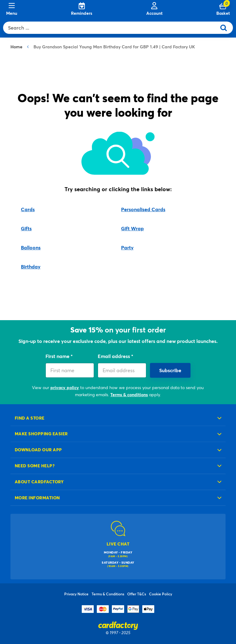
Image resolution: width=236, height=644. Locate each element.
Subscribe (170, 370)
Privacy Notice (76, 594)
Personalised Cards (143, 209)
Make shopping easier (41, 434)
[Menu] (12, 9)
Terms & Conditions (108, 594)
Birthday (31, 266)
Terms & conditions (129, 394)
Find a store (30, 418)
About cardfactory (39, 482)
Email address (114, 356)
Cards (28, 209)
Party (127, 247)
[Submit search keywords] (226, 28)
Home (16, 47)
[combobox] (111, 28)
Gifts (26, 228)
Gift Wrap (132, 228)
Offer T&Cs (137, 594)
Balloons (31, 247)
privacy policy (65, 387)
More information (37, 498)
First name (58, 356)
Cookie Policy (161, 594)
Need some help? (35, 466)
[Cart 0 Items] (223, 9)
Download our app (38, 450)
